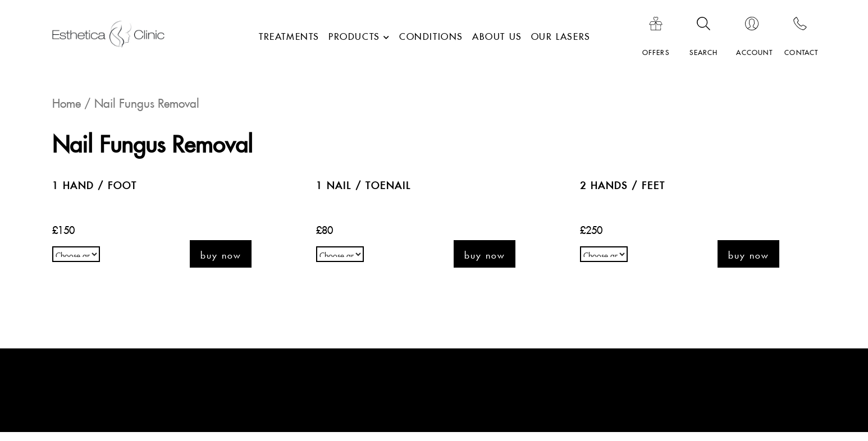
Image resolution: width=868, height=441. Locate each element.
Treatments (289, 35)
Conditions (431, 35)
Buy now (221, 254)
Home (67, 101)
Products (354, 35)
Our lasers (561, 35)
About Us (497, 35)
